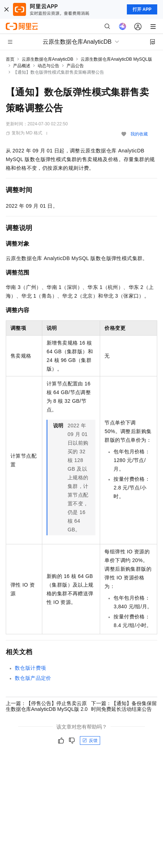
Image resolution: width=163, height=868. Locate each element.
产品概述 (22, 66)
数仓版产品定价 (33, 678)
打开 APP (142, 9)
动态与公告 (48, 66)
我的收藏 (139, 134)
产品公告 (75, 66)
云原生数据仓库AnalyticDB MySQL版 (116, 59)
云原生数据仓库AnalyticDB (48, 59)
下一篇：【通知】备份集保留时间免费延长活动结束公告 (124, 706)
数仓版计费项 (30, 668)
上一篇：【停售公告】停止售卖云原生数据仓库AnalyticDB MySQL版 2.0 (47, 706)
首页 (10, 59)
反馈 (90, 740)
